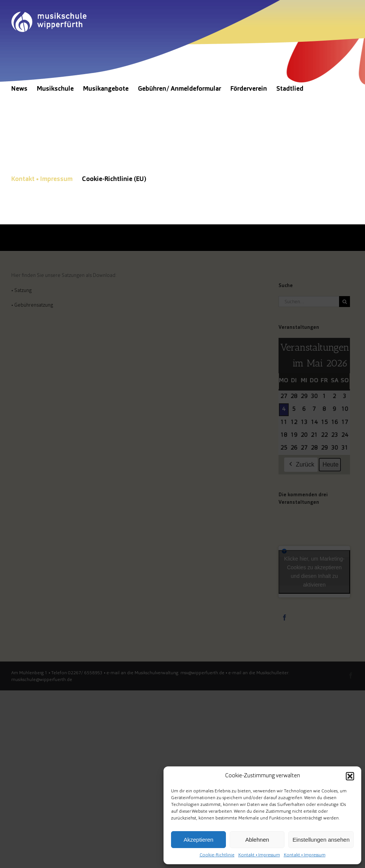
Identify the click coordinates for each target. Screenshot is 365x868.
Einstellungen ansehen (321, 840)
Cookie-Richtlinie (217, 855)
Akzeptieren (198, 840)
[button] (350, 776)
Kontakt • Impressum (259, 855)
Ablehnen (257, 840)
